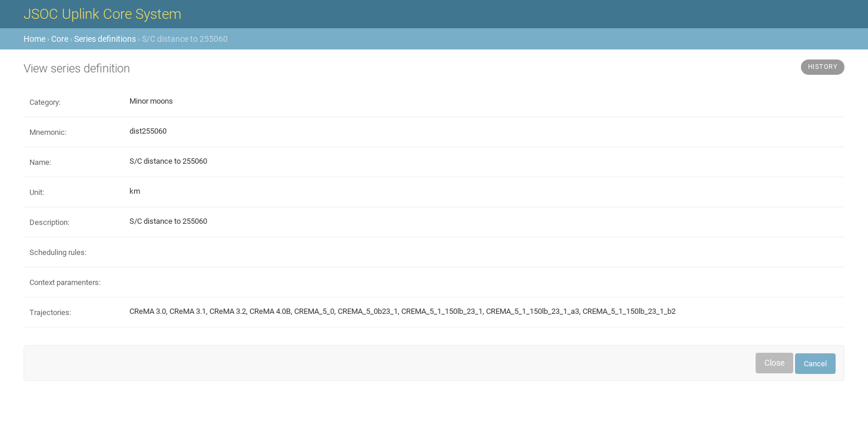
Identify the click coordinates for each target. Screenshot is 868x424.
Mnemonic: (48, 132)
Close (774, 363)
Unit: (37, 192)
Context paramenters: (65, 282)
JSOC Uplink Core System (102, 14)
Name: (40, 162)
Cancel (815, 364)
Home (34, 39)
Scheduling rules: (58, 252)
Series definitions (105, 39)
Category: (45, 102)
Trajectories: (50, 312)
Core (60, 39)
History (823, 67)
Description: (49, 222)
